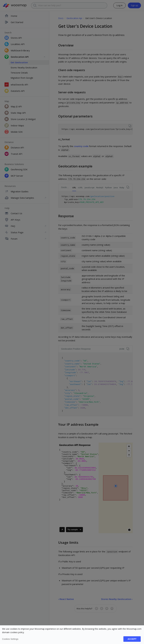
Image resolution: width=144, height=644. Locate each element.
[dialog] (72, 635)
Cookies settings (10, 639)
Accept (132, 639)
